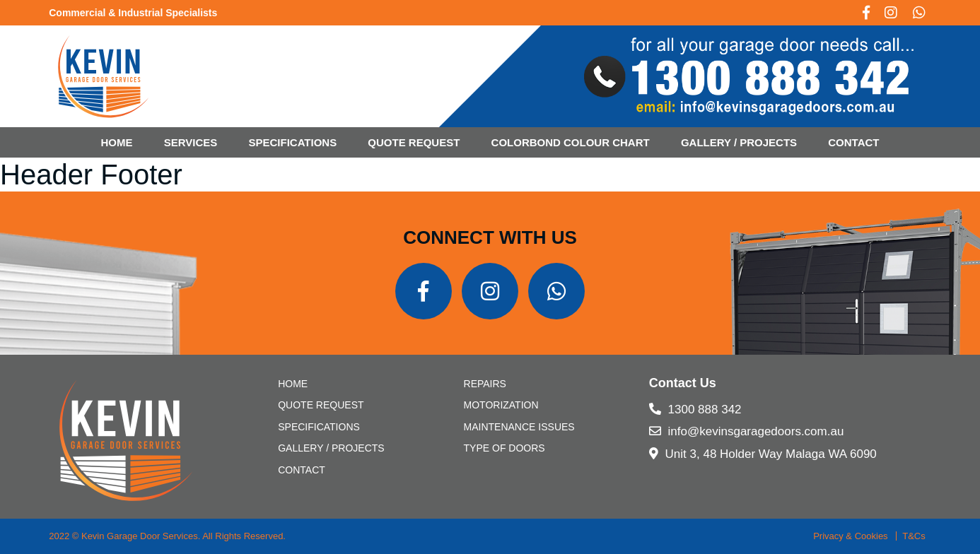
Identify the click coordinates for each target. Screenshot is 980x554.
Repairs (485, 384)
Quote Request (414, 142)
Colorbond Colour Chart (571, 142)
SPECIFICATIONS (292, 142)
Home (117, 142)
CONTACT (853, 142)
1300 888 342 (695, 409)
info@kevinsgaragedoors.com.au (747, 431)
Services (191, 142)
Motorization (501, 405)
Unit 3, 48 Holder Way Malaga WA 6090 (763, 454)
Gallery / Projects (739, 142)
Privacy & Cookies (850, 536)
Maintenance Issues (519, 427)
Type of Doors (504, 448)
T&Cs (914, 536)
